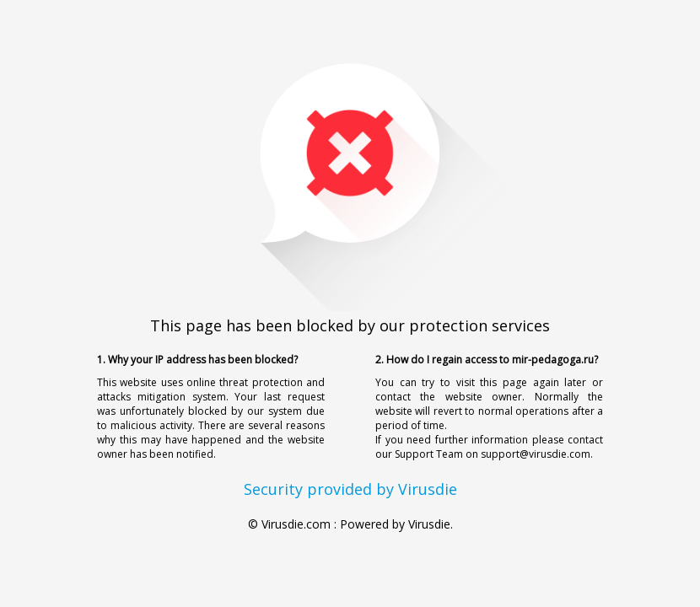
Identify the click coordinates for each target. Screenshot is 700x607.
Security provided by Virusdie (350, 489)
